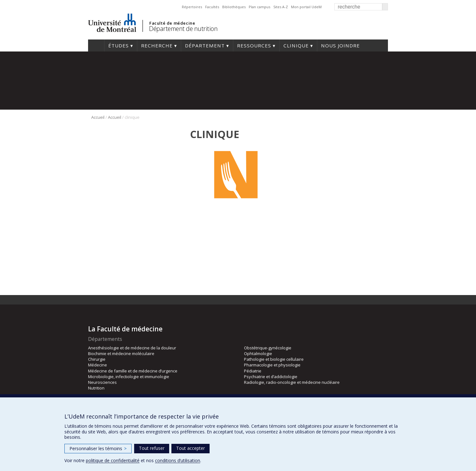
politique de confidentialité (113, 460)
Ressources (254, 45)
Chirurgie (97, 359)
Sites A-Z (281, 7)
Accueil (96, 45)
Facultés (212, 7)
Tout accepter (190, 448)
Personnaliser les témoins (98, 448)
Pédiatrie (253, 371)
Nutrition (96, 388)
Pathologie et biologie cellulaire (274, 359)
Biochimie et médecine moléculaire (121, 353)
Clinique (296, 45)
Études (119, 45)
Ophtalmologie (258, 353)
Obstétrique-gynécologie (268, 348)
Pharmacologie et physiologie (272, 365)
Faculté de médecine (172, 23)
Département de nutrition (183, 29)
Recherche (157, 45)
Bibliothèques (234, 7)
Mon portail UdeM (306, 7)
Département (205, 45)
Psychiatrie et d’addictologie (271, 377)
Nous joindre (340, 45)
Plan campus (259, 7)
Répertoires (192, 7)
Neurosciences (102, 382)
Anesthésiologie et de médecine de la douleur (132, 348)
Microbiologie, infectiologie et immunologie (129, 377)
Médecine (98, 365)
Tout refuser (152, 448)
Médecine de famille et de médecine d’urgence (133, 371)
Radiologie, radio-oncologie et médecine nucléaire (292, 382)
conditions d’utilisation (178, 460)
